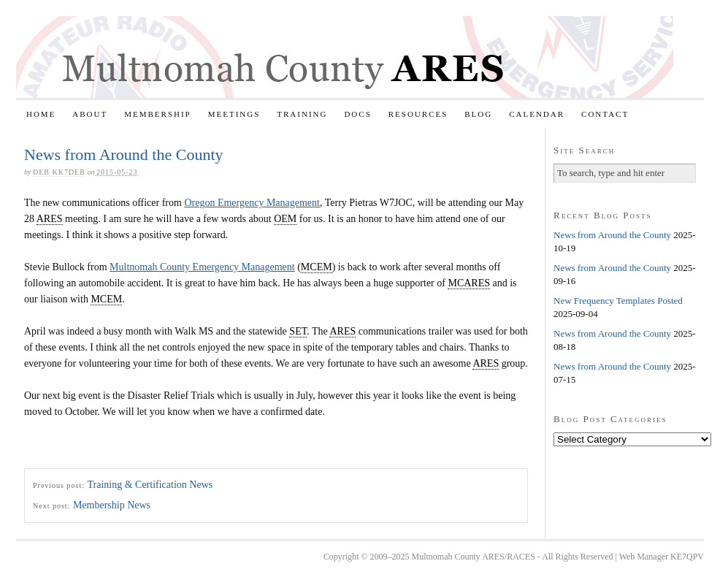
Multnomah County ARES (345, 57)
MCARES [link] (469, 283)
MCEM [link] (317, 267)
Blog (478, 114)
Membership (158, 114)
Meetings (234, 114)
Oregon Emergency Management (252, 203)
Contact (605, 114)
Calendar (537, 114)
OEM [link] (285, 219)
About (90, 114)
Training (302, 114)
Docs (357, 114)
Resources (418, 114)
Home (41, 114)
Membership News (112, 505)
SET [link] (298, 331)
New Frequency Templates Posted (618, 301)
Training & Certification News (150, 485)
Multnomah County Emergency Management (202, 267)
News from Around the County (612, 235)
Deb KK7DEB (59, 172)
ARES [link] (50, 219)
